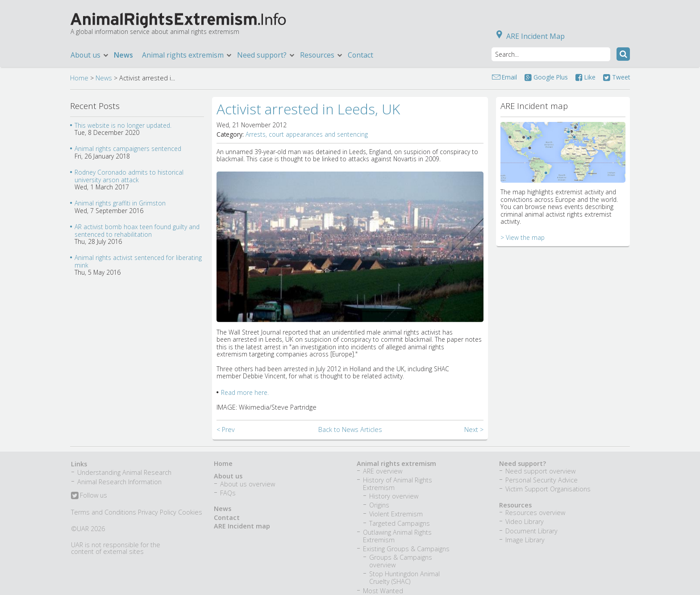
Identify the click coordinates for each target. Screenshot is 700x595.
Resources (322, 55)
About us (90, 55)
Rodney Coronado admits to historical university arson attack (129, 176)
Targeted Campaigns (400, 523)
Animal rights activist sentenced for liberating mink (138, 261)
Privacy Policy (157, 512)
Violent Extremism (396, 514)
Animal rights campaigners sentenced (128, 149)
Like (585, 77)
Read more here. (245, 392)
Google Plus (546, 77)
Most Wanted (383, 591)
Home (79, 78)
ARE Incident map (242, 526)
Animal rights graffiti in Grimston (120, 203)
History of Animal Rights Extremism (398, 484)
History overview (394, 496)
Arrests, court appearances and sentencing (307, 134)
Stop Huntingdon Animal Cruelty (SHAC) (404, 578)
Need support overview (540, 471)
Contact (360, 55)
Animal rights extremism (187, 55)
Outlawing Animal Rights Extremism (397, 536)
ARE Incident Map (529, 36)
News (123, 55)
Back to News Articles (350, 429)
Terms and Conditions (104, 512)
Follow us (89, 496)
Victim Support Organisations (548, 489)
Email (509, 77)
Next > (474, 429)
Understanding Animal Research (124, 472)
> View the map (523, 237)
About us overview (248, 484)
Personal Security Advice (542, 480)
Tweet (617, 77)
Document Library (531, 531)
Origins (379, 505)
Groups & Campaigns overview (401, 561)
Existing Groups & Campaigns (406, 549)
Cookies (190, 512)
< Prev (226, 429)
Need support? (266, 55)
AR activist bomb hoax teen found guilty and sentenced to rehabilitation (137, 230)
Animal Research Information (119, 482)
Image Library (525, 540)
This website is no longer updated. (123, 125)
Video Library (525, 522)
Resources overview (535, 513)
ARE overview (383, 471)
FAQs (228, 493)
